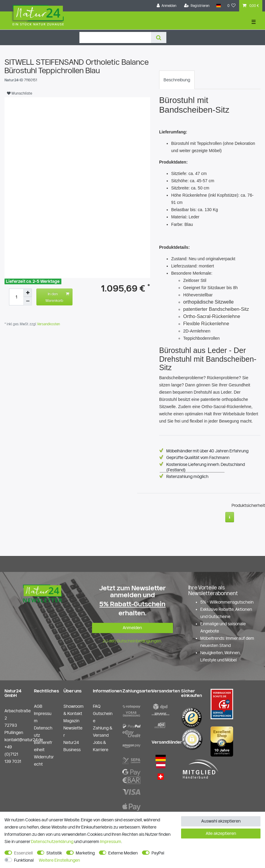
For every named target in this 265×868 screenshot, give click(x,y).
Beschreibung (177, 80)
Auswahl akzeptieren (221, 821)
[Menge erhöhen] (28, 293)
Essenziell (23, 853)
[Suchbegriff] (115, 37)
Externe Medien (123, 853)
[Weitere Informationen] (230, 517)
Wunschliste (20, 93)
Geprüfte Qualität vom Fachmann (198, 457)
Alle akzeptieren (221, 833)
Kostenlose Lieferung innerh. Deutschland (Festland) (206, 467)
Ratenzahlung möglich (187, 476)
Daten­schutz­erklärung (52, 841)
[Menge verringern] (28, 301)
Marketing (85, 853)
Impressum (111, 841)
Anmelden (132, 628)
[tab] (177, 80)
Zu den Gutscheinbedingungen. (132, 641)
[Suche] (159, 37)
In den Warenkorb (57, 296)
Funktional (24, 860)
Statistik (54, 853)
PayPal (158, 853)
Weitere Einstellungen (59, 860)
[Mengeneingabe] (16, 297)
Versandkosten (48, 324)
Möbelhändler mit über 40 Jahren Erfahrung (207, 451)
